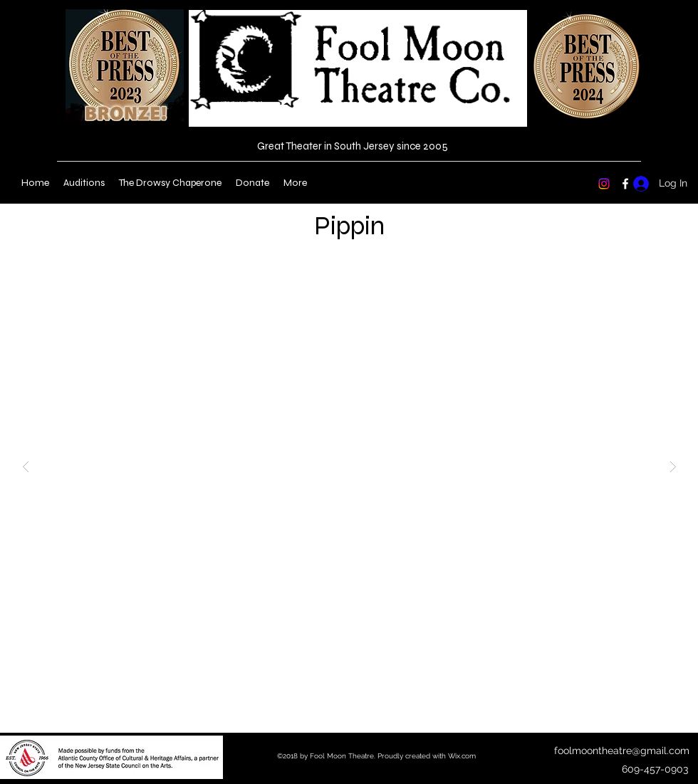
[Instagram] (604, 184)
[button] (349, 467)
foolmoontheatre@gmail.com (622, 751)
